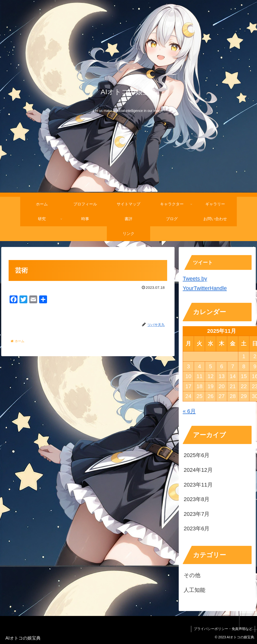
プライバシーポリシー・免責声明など (223, 629)
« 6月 (189, 411)
